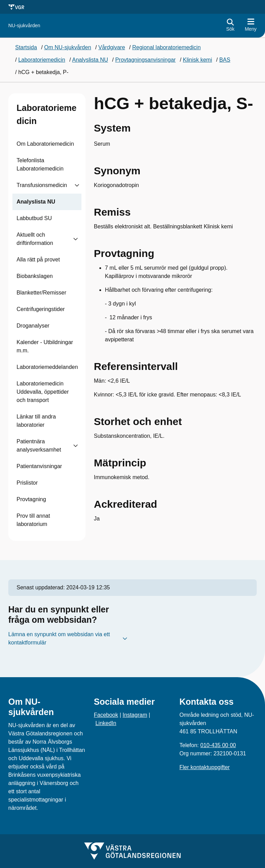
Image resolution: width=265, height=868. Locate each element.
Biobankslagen (35, 276)
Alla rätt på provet (38, 260)
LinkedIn (106, 723)
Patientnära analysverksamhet (39, 446)
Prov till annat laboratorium (33, 520)
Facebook (106, 715)
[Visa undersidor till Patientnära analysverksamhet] (76, 446)
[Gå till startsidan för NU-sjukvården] (24, 26)
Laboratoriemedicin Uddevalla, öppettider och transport (43, 392)
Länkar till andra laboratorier (36, 421)
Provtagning (31, 499)
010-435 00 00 (218, 745)
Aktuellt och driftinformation (35, 239)
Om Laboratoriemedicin (45, 144)
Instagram (135, 715)
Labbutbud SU (34, 218)
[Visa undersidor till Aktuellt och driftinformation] (76, 239)
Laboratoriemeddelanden (47, 367)
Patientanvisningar (39, 466)
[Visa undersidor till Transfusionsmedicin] (77, 185)
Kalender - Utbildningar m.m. (45, 346)
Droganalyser (33, 326)
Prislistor (27, 483)
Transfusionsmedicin (42, 185)
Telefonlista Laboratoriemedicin (40, 164)
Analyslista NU (36, 202)
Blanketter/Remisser (41, 293)
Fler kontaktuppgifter (205, 767)
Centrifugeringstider (41, 309)
